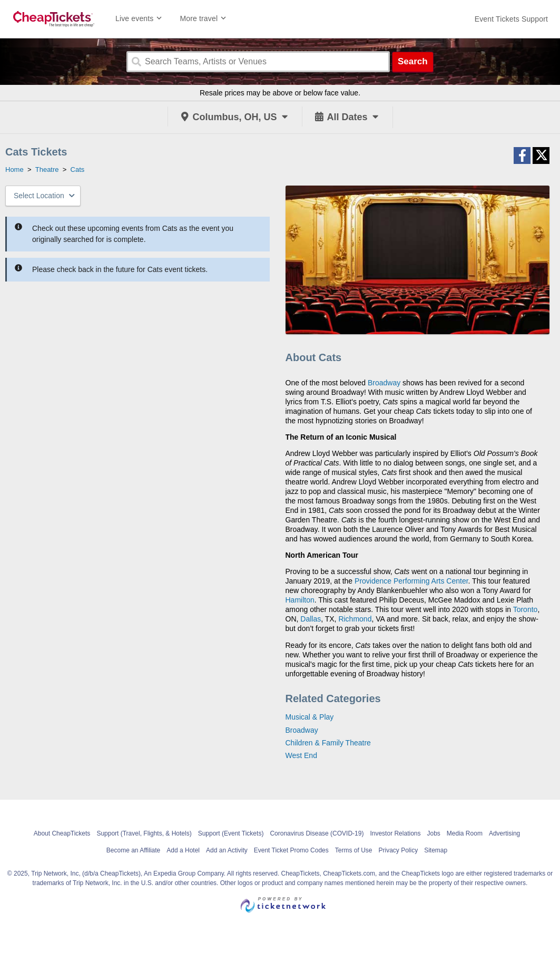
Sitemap (436, 850)
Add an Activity (227, 850)
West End (301, 755)
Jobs (433, 833)
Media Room (465, 833)
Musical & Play (310, 717)
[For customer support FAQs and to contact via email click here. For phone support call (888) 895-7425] (511, 19)
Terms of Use (354, 850)
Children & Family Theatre (328, 743)
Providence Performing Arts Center (411, 581)
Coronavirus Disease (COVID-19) (317, 833)
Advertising (504, 833)
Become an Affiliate (134, 850)
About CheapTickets (62, 833)
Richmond (355, 619)
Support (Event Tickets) (231, 833)
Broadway (384, 383)
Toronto (525, 609)
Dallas (311, 619)
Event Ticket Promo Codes (291, 850)
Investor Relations (395, 833)
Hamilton (300, 600)
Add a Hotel (183, 850)
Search (413, 61)
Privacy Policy (398, 850)
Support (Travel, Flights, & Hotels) (144, 833)
